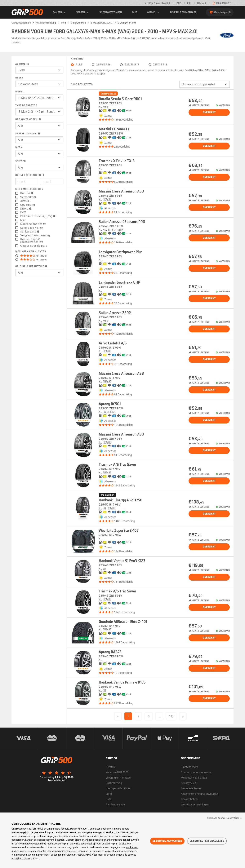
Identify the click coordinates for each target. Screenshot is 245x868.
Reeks (19, 78)
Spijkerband (30, 232)
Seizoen (21, 161)
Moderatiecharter (191, 788)
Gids (108, 799)
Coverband (28, 205)
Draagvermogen (29, 120)
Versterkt (29, 197)
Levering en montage (183, 12)
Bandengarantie (115, 804)
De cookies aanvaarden (167, 841)
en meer (34, 256)
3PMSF (25, 201)
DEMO (26, 209)
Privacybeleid (189, 783)
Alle (79, 65)
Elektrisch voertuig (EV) (38, 216)
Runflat (27, 193)
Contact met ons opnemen (197, 772)
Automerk (22, 64)
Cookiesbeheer (190, 799)
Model (20, 92)
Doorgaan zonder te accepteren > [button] (224, 818)
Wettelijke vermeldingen (195, 804)
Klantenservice (190, 767)
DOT (23, 212)
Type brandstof (26, 106)
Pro (189, 3)
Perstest (111, 767)
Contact (202, 3)
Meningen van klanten (157, 3)
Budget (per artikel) (30, 175)
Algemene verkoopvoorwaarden (200, 794)
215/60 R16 (103, 65)
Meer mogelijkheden (29, 189)
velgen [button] (83, 12)
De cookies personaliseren (207, 841)
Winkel (154, 12)
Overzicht (209, 112)
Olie (135, 12)
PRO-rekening (114, 783)
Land (109, 794)
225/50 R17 (132, 65)
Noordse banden (33, 224)
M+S (23, 220)
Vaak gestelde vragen (118, 788)
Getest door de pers (34, 246)
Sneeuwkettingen (111, 12)
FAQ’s (179, 3)
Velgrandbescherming (35, 235)
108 (171, 716)
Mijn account (221, 3)
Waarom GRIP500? (117, 772)
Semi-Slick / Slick (32, 228)
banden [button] (60, 12)
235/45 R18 (160, 65)
